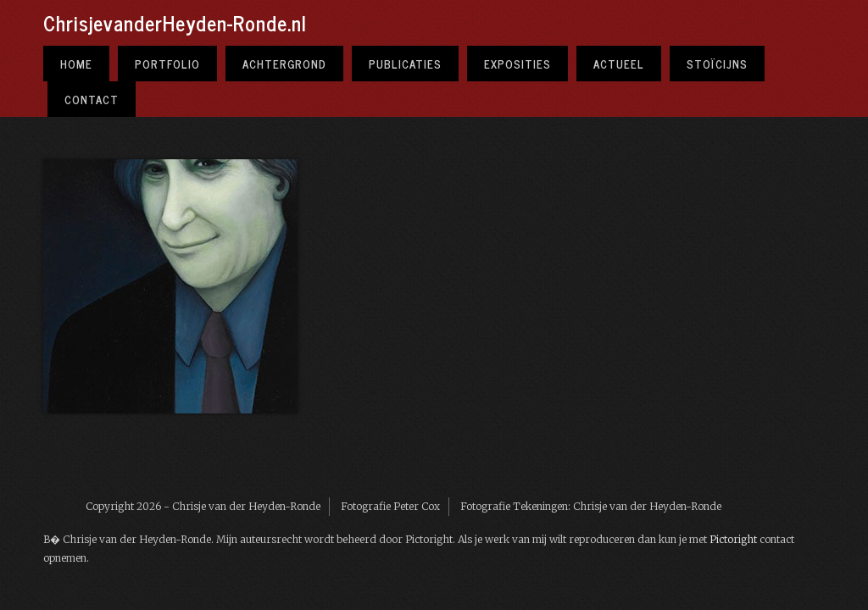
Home (76, 64)
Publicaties (405, 64)
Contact (92, 99)
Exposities (517, 64)
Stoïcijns (717, 64)
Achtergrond (284, 64)
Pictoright (733, 539)
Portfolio (167, 64)
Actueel (619, 64)
